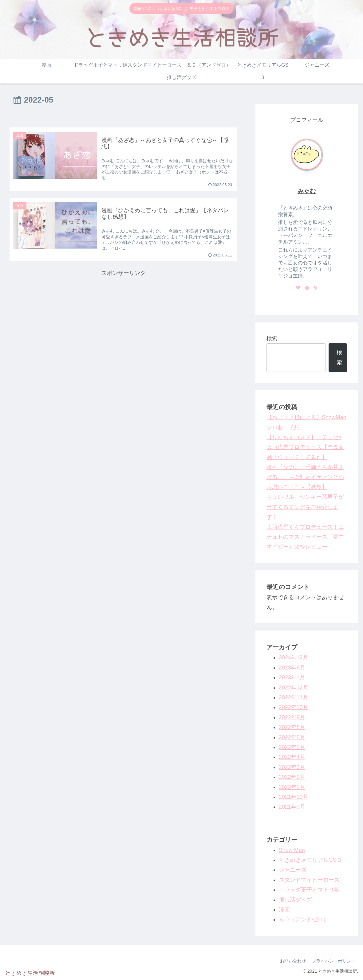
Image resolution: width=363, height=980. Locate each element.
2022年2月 (292, 777)
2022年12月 (294, 688)
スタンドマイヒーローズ (309, 880)
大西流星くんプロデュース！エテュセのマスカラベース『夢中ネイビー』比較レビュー (305, 537)
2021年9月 (292, 807)
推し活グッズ (295, 900)
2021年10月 (294, 797)
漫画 (284, 910)
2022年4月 (292, 757)
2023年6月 (292, 668)
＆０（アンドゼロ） (304, 919)
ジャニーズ (293, 870)
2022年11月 (294, 697)
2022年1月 (292, 787)
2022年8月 (292, 727)
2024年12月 (294, 658)
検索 (272, 338)
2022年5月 (292, 747)
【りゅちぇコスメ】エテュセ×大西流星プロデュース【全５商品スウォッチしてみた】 (305, 447)
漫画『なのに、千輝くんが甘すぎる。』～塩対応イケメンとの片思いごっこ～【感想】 (305, 477)
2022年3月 (292, 767)
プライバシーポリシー (333, 961)
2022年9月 (292, 717)
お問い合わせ (293, 961)
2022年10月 (294, 707)
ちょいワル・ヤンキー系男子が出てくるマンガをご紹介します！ (305, 507)
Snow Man (292, 850)
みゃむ (307, 191)
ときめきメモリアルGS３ (310, 860)
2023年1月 (292, 677)
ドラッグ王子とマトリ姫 (309, 890)
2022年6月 (292, 737)
